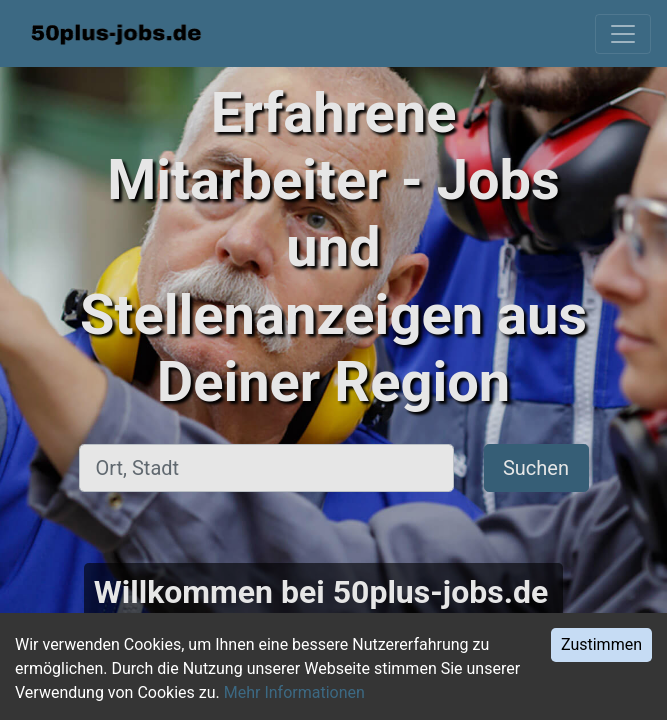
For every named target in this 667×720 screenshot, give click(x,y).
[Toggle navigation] (623, 34)
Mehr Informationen (294, 692)
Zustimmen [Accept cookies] (601, 644)
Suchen (536, 468)
